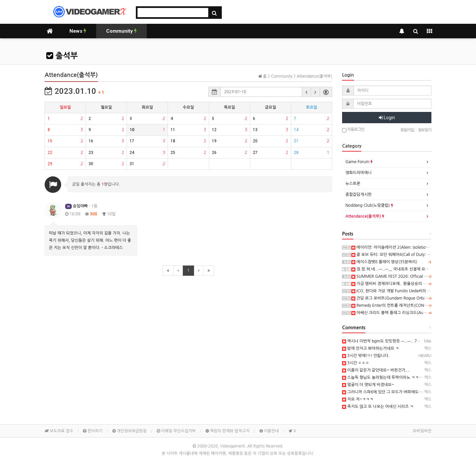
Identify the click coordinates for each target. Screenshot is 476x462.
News (78, 31)
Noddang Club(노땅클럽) (369, 205)
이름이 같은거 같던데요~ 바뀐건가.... (376, 370)
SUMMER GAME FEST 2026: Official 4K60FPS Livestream (406, 276)
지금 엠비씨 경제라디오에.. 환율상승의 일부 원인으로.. (400, 284)
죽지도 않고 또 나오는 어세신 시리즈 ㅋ (378, 407)
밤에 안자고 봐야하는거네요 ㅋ (371, 348)
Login (387, 118)
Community (121, 31)
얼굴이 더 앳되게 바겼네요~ (368, 385)
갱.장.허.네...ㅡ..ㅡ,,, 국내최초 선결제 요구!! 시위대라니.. (403, 269)
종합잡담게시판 (358, 195)
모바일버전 (422, 431)
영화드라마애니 (358, 173)
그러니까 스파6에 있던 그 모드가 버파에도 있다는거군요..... (395, 392)
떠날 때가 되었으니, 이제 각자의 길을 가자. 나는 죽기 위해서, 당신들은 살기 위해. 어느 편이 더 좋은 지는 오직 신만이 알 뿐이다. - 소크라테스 (90, 240)
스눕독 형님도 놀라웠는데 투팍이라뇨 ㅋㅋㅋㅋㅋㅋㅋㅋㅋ (394, 377)
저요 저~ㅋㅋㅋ (358, 399)
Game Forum (359, 162)
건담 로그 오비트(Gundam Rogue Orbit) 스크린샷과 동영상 (405, 298)
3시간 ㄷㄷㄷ (356, 363)
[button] (306, 92)
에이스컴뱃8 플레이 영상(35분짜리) (384, 262)
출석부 (62, 56)
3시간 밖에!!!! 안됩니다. (366, 356)
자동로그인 (353, 130)
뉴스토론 (353, 184)
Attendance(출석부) (365, 216)
